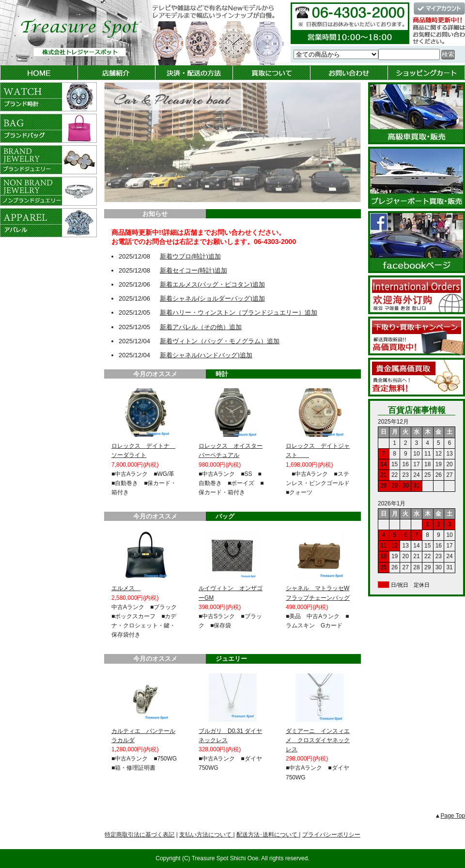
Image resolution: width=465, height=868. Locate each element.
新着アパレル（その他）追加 (201, 327)
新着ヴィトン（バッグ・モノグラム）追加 (220, 341)
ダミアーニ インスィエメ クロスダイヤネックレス (318, 740)
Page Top (453, 816)
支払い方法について (206, 835)
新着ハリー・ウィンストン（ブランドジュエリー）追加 (239, 312)
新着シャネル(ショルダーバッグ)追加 (212, 298)
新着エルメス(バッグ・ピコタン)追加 (212, 284)
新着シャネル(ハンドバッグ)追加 (206, 355)
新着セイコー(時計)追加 (194, 270)
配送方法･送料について (268, 835)
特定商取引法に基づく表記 (139, 835)
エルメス (126, 588)
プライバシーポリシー (331, 835)
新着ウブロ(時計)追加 (190, 256)
